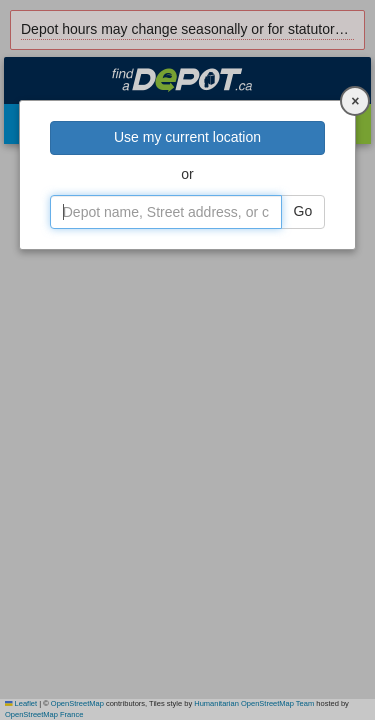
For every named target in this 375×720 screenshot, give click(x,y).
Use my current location (187, 137)
